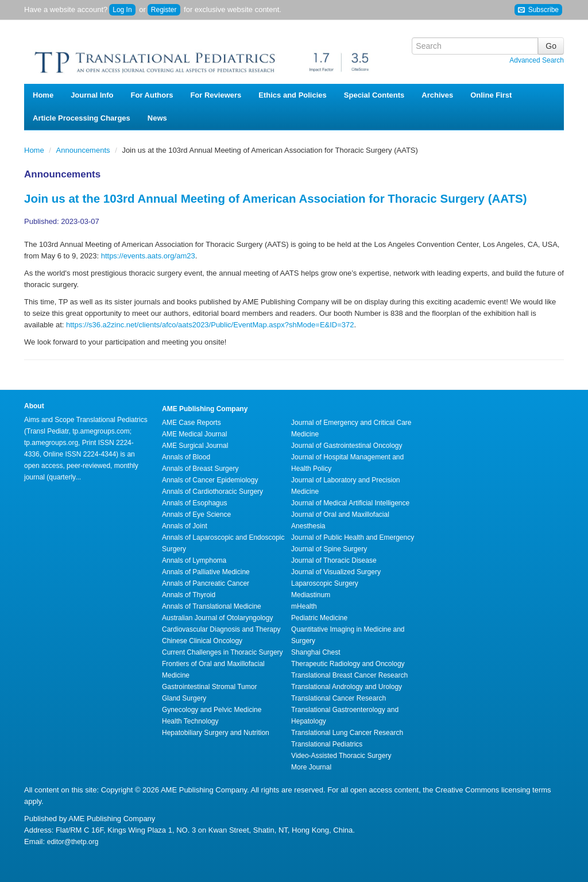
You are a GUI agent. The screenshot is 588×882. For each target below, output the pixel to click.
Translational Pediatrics (327, 744)
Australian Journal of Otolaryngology (217, 618)
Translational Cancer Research (339, 698)
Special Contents (374, 95)
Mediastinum (311, 595)
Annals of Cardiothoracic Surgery (212, 492)
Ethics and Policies (293, 95)
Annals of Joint (185, 526)
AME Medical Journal (194, 434)
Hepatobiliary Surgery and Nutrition (216, 733)
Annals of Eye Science (196, 514)
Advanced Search (537, 60)
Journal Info (92, 95)
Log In (122, 10)
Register (164, 10)
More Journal (311, 767)
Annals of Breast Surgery (200, 469)
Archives (437, 95)
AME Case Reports (192, 423)
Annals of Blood (186, 457)
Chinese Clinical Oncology (202, 641)
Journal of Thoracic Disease (334, 560)
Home (43, 95)
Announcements (84, 150)
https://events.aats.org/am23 (148, 256)
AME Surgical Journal (195, 446)
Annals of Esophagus (194, 503)
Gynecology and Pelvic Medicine (212, 710)
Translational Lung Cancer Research (347, 733)
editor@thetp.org (73, 842)
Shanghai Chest (316, 652)
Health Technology (190, 721)
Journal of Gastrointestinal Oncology (347, 446)
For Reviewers (216, 95)
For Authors (152, 95)
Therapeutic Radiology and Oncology (348, 664)
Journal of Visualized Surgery (336, 572)
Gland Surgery (184, 698)
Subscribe (538, 10)
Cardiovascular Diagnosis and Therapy (221, 629)
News (157, 118)
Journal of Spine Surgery (329, 549)
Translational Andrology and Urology (347, 687)
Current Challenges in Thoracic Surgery (223, 652)
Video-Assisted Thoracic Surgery (341, 756)
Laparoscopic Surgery (325, 583)
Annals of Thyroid (189, 595)
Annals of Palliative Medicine (206, 572)
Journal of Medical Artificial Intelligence (350, 503)
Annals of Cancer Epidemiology (210, 480)
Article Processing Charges (82, 118)
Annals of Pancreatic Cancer (206, 583)
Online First (491, 95)
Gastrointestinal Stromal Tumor (209, 687)
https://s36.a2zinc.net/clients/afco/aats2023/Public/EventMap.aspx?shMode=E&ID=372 (210, 325)
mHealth (304, 606)
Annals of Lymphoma (194, 560)
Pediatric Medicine (319, 618)
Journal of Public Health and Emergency (353, 537)
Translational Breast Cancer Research (349, 675)
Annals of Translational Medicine (212, 606)
